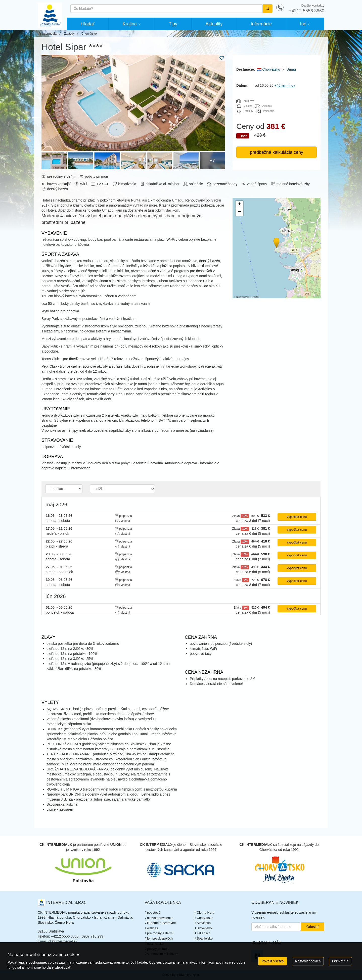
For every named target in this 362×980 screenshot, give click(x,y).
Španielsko (205, 938)
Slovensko (204, 928)
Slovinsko (204, 923)
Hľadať (88, 24)
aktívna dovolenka (160, 918)
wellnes (152, 928)
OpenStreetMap (242, 297)
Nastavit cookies (308, 961)
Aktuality (214, 24)
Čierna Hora (206, 913)
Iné (303, 24)
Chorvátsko (269, 69)
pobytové (154, 913)
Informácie (261, 24)
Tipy (173, 24)
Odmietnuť (340, 961)
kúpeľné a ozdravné (161, 923)
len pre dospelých (160, 938)
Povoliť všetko (273, 961)
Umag (291, 69)
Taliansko (204, 933)
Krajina (130, 24)
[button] (276, 242)
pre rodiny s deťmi (160, 933)
